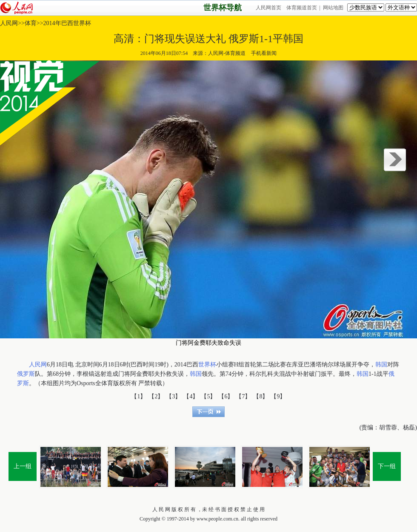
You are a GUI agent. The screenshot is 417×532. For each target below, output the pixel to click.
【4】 (191, 396)
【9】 (278, 396)
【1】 (139, 396)
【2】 (156, 396)
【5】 (208, 396)
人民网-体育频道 (227, 53)
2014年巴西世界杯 (67, 23)
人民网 (9, 23)
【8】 (261, 396)
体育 (31, 23)
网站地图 (333, 8)
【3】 (173, 396)
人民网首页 (268, 8)
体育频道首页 (302, 8)
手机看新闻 (264, 53)
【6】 (226, 396)
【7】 (243, 396)
